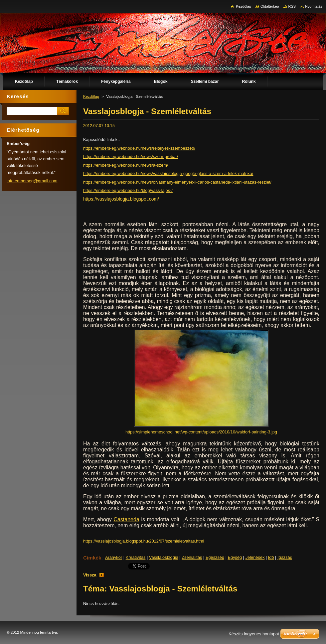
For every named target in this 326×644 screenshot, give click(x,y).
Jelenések (255, 557)
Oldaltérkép (270, 6)
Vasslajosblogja (164, 557)
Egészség (215, 557)
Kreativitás (136, 557)
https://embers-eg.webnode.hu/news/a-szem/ (126, 165)
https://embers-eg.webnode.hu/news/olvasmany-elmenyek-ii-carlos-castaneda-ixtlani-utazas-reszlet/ (177, 182)
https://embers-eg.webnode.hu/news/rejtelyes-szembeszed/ (139, 148)
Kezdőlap (91, 96)
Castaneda (126, 519)
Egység (235, 557)
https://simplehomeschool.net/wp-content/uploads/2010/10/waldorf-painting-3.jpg (201, 432)
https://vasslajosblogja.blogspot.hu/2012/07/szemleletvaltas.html (144, 541)
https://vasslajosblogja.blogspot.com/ (121, 199)
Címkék (92, 558)
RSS (292, 6)
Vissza (90, 575)
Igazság (285, 557)
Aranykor (114, 557)
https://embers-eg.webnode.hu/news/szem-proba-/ (131, 157)
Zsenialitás (192, 557)
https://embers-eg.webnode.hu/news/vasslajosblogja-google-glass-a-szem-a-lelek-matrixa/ (168, 173)
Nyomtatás (314, 6)
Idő (271, 557)
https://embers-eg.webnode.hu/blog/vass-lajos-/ (128, 190)
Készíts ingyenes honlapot (254, 634)
